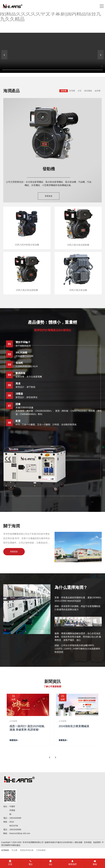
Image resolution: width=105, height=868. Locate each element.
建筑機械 (88, 91)
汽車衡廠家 (41, 850)
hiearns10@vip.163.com (20, 834)
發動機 (64, 91)
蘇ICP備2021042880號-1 (63, 843)
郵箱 (95, 863)
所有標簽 (88, 843)
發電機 (72, 91)
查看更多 (49, 196)
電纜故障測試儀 (27, 850)
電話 (30, 863)
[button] (101, 55)
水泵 (80, 91)
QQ (50, 863)
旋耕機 (97, 91)
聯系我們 (72, 863)
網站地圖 (78, 843)
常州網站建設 (15, 845)
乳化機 (14, 850)
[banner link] (52, 53)
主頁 (10, 863)
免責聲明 (97, 843)
